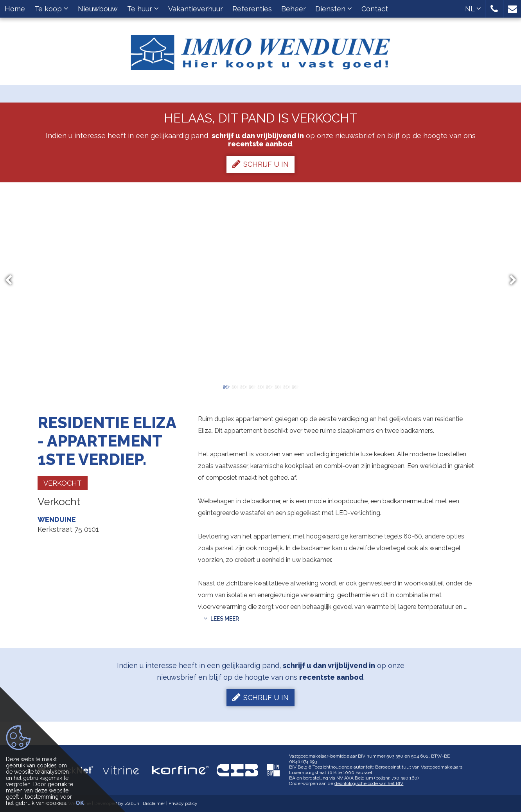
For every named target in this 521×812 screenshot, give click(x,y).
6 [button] (269, 386)
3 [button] (243, 386)
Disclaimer (154, 803)
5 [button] (260, 386)
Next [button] (509, 280)
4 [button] (252, 386)
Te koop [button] (51, 9)
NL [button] (473, 9)
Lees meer (221, 619)
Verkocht (63, 483)
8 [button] (286, 386)
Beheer (294, 9)
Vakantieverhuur (196, 9)
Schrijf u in (260, 164)
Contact (375, 9)
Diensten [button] (334, 9)
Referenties (252, 9)
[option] (261, 280)
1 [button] (226, 386)
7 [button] (278, 386)
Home (15, 9)
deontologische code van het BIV (369, 783)
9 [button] (295, 386)
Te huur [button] (143, 9)
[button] (494, 9)
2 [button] (235, 386)
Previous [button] (12, 280)
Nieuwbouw (98, 9)
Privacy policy (183, 803)
